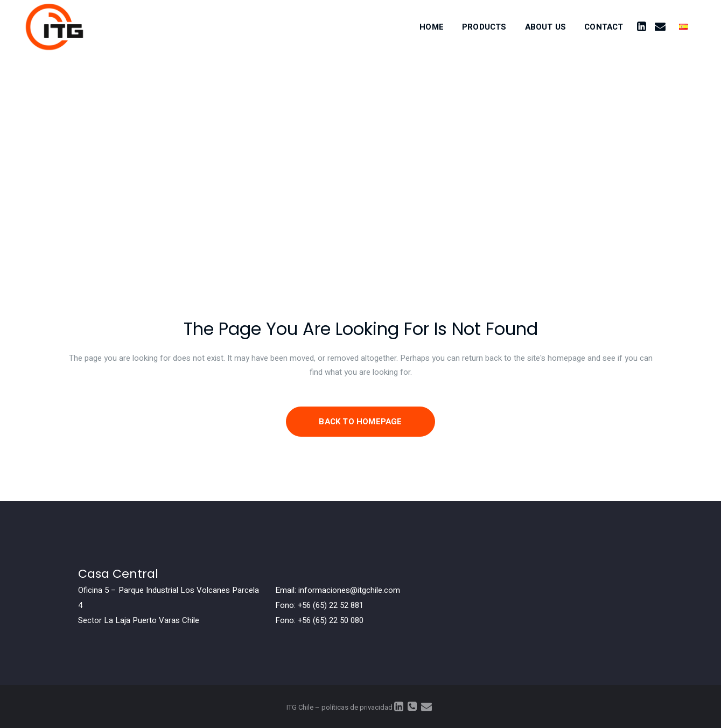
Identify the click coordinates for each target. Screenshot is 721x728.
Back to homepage (360, 422)
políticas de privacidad (357, 707)
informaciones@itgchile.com (349, 590)
